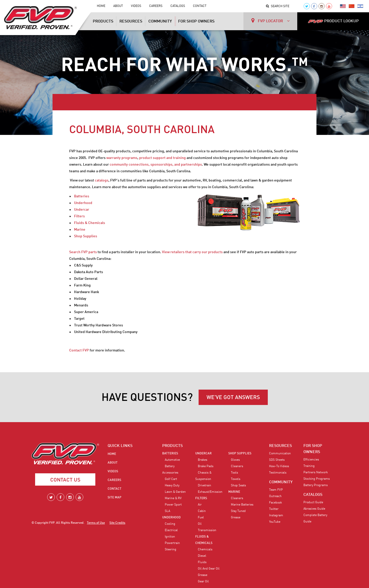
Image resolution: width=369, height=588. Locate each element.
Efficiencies (311, 460)
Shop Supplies (86, 236)
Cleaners (237, 466)
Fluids (202, 562)
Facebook (275, 503)
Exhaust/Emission (210, 492)
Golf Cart (171, 479)
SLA (167, 511)
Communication (280, 454)
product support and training (162, 158)
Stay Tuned (238, 511)
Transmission (207, 530)
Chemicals (205, 550)
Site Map (115, 498)
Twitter (274, 509)
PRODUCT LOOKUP (333, 21)
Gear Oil (203, 582)
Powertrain (172, 543)
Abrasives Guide (314, 509)
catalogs (102, 180)
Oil (200, 524)
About (118, 6)
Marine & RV (173, 498)
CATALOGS (313, 495)
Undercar (82, 210)
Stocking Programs (317, 479)
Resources (131, 22)
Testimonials (278, 473)
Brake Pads (206, 466)
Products (103, 22)
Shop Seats (238, 486)
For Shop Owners (196, 22)
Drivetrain (204, 486)
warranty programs (122, 158)
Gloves (235, 460)
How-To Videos (279, 466)
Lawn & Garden (175, 492)
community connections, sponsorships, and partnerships (156, 165)
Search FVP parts (83, 252)
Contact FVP (79, 350)
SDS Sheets (277, 460)
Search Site (278, 6)
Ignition (170, 537)
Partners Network (316, 473)
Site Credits (117, 523)
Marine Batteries (242, 505)
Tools (234, 473)
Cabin (202, 511)
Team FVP (276, 490)
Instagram (276, 516)
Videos (136, 6)
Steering (171, 550)
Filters (79, 216)
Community (160, 22)
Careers (156, 6)
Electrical (171, 530)
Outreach (275, 496)
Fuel (201, 518)
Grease (203, 575)
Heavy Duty (172, 486)
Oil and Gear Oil (209, 569)
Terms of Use (96, 523)
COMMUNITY (281, 482)
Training (309, 466)
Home (101, 6)
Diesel (202, 556)
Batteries (82, 196)
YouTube (275, 522)
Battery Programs (316, 485)
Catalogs (178, 6)
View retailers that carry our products (192, 252)
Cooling (170, 524)
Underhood (83, 203)
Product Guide (313, 503)
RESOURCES (280, 446)
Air (200, 505)
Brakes (203, 460)
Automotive (172, 460)
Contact (200, 6)
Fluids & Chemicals (90, 223)
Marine (80, 230)
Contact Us (65, 480)
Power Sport (173, 505)
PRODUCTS (172, 446)
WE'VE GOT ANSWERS (233, 398)
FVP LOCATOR (270, 21)
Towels (236, 479)
